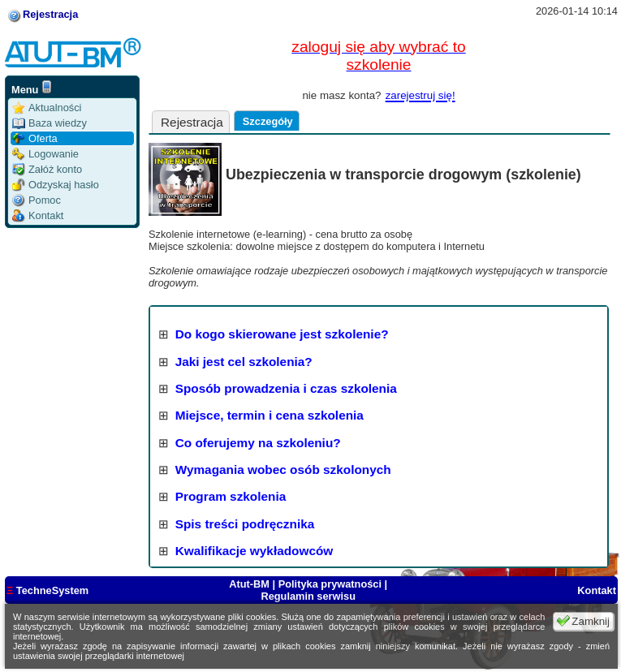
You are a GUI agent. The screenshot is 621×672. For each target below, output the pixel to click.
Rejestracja (50, 14)
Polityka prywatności (330, 584)
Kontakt (38, 215)
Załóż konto (47, 169)
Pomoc (37, 200)
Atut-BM (250, 584)
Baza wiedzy (50, 123)
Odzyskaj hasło (56, 185)
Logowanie (45, 154)
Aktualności (47, 108)
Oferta (35, 138)
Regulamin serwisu (308, 596)
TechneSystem (47, 590)
